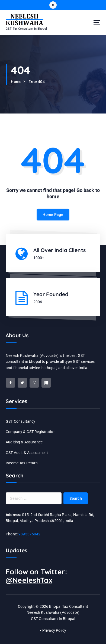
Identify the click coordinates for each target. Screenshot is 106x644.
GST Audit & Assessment (27, 453)
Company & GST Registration (31, 432)
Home (16, 82)
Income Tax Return (22, 463)
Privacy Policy (54, 630)
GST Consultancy (20, 421)
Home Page (53, 219)
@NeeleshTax (29, 580)
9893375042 (29, 534)
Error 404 (36, 82)
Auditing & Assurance (24, 442)
